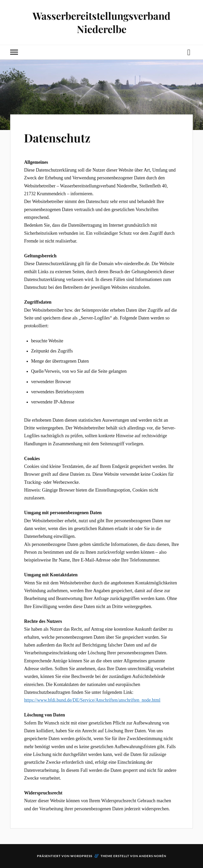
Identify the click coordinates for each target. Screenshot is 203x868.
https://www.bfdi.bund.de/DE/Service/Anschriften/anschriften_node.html (92, 700)
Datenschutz (57, 138)
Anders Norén (153, 856)
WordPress (81, 856)
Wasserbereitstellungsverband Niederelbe (101, 22)
